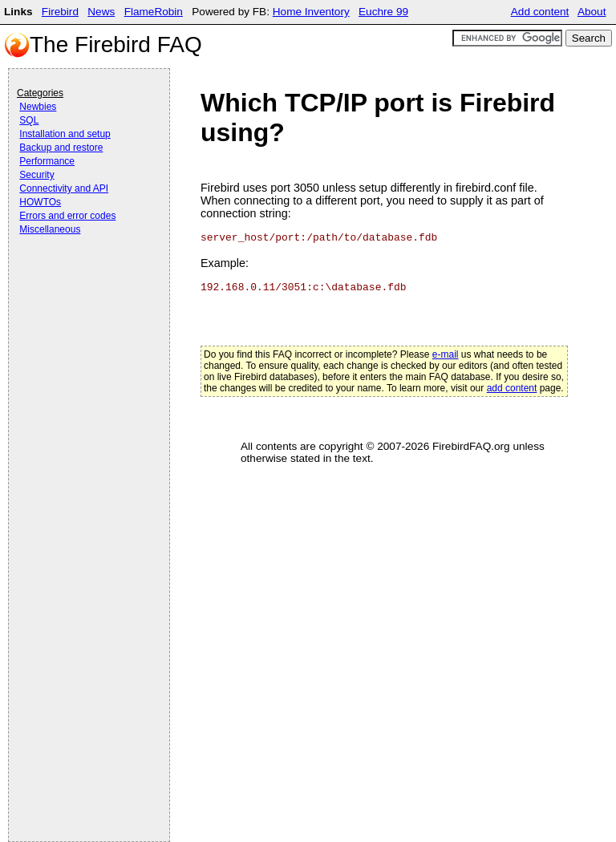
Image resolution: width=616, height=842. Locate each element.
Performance (47, 161)
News (101, 12)
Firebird (60, 12)
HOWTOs (40, 202)
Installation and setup (65, 134)
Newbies (38, 107)
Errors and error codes (67, 216)
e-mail (446, 354)
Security (36, 175)
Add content (540, 12)
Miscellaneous (50, 229)
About (592, 12)
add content (512, 388)
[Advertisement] (81, 282)
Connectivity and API (64, 188)
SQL (29, 120)
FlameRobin (154, 12)
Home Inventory (311, 12)
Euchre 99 (383, 12)
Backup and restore (61, 148)
